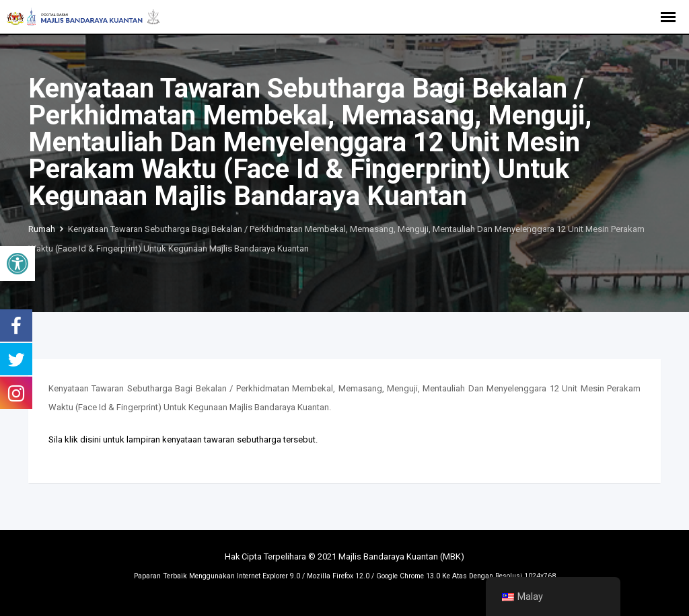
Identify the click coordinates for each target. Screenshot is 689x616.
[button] (17, 264)
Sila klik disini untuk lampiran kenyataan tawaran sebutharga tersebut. (183, 439)
